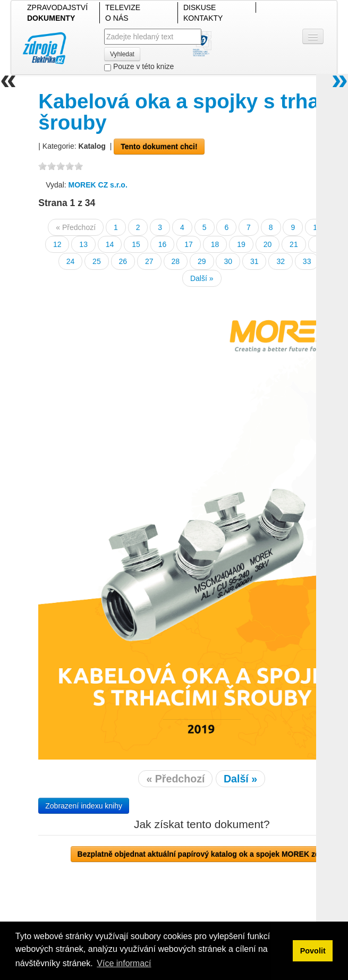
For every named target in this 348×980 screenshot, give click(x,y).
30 (228, 261)
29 (202, 261)
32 (281, 261)
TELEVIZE (123, 7)
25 (97, 261)
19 (241, 244)
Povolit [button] (313, 951)
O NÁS (117, 18)
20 (268, 244)
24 (71, 261)
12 (57, 244)
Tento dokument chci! (159, 147)
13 (83, 244)
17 (189, 244)
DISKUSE (200, 7)
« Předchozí (76, 227)
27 (149, 261)
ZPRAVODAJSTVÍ (57, 7)
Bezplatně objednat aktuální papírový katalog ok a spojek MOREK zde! (202, 854)
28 (176, 261)
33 (307, 261)
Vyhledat (122, 54)
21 (294, 244)
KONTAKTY (203, 18)
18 (215, 244)
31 (254, 261)
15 (136, 244)
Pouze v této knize (139, 67)
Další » (202, 278)
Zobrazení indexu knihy (84, 806)
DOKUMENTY (51, 18)
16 (163, 244)
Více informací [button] (124, 963)
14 (110, 244)
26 (123, 261)
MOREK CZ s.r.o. (98, 185)
